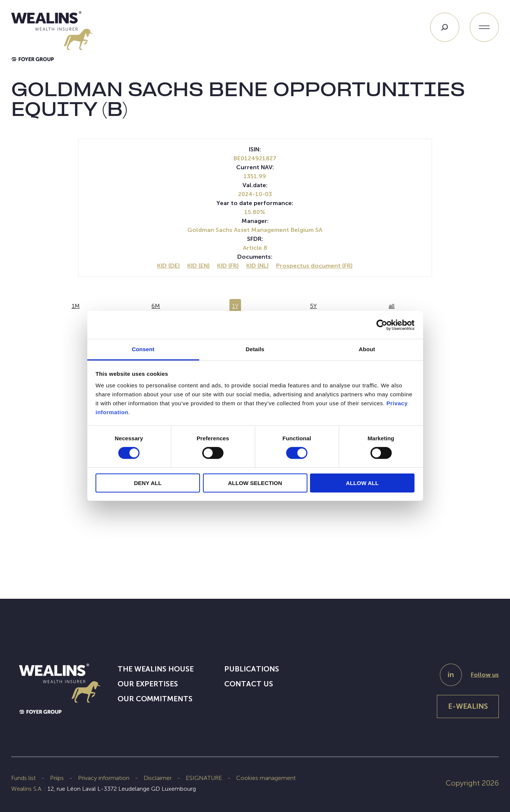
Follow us (485, 675)
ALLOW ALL (362, 483)
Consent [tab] (143, 349)
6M (156, 306)
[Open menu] (484, 27)
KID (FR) (228, 266)
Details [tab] (255, 349)
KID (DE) (168, 266)
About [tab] (367, 349)
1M (76, 306)
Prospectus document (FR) (314, 266)
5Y (313, 306)
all (392, 306)
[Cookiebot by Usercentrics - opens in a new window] (382, 325)
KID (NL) (257, 266)
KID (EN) (198, 266)
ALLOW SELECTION (255, 483)
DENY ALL (148, 483)
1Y (235, 306)
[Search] (445, 27)
